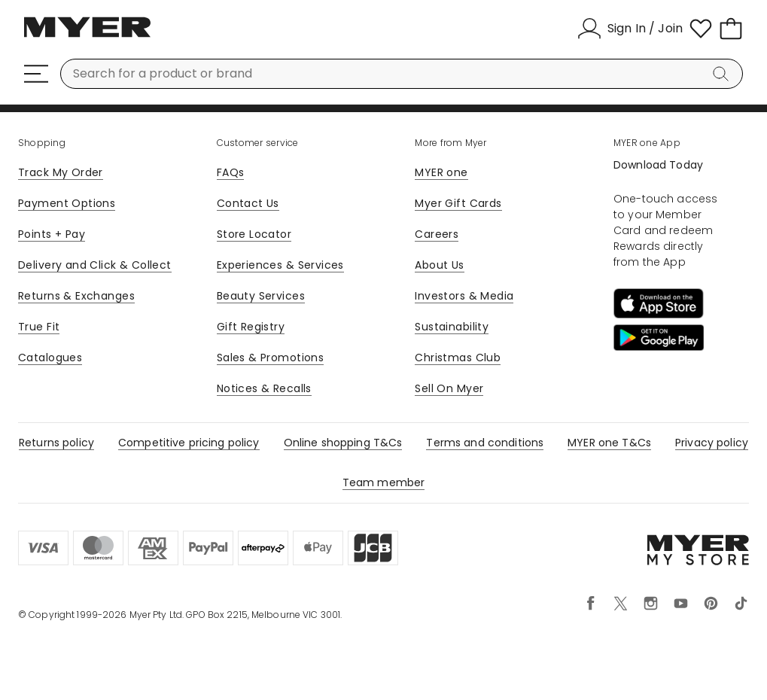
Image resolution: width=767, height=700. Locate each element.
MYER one (441, 172)
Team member (384, 482)
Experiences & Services (280, 265)
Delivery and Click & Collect (95, 265)
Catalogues (50, 358)
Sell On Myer (449, 388)
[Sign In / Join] (630, 29)
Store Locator (254, 234)
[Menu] (36, 74)
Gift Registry (251, 327)
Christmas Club (458, 358)
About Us (439, 265)
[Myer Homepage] (87, 35)
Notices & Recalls (264, 388)
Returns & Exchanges (76, 296)
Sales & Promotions (271, 358)
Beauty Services (261, 296)
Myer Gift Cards (458, 203)
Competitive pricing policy (189, 443)
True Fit (39, 327)
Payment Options (67, 203)
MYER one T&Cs (609, 443)
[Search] (723, 74)
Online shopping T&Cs (343, 443)
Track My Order (61, 172)
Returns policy (56, 443)
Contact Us (248, 203)
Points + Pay (52, 234)
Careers (437, 234)
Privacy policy (712, 443)
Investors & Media (464, 296)
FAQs (231, 172)
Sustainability (452, 327)
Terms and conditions (485, 443)
